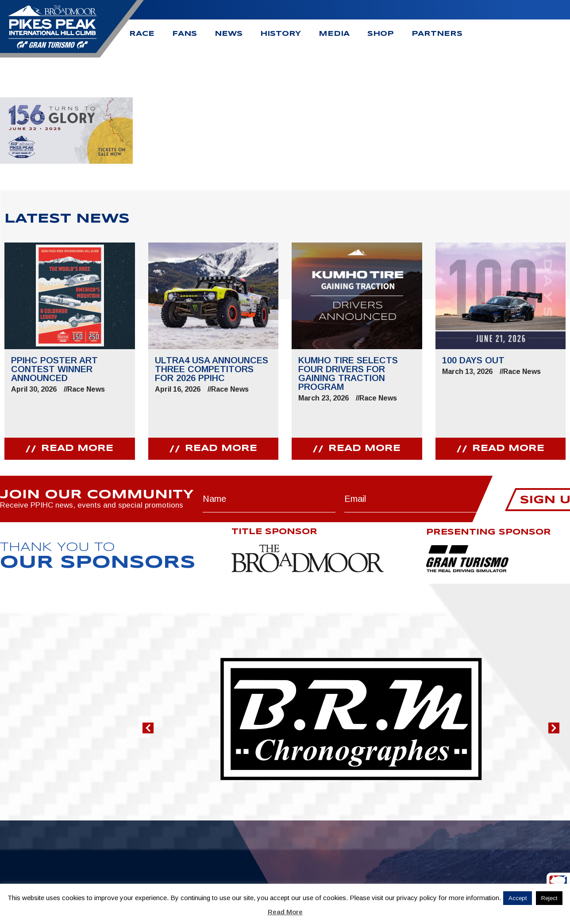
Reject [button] (549, 898)
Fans (185, 34)
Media (334, 34)
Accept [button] (518, 898)
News (229, 34)
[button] (148, 728)
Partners (437, 34)
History (281, 34)
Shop (381, 34)
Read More (285, 912)
